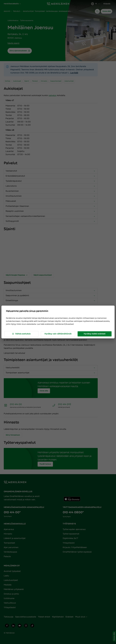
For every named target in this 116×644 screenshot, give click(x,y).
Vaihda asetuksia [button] (21, 334)
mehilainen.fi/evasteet (64, 324)
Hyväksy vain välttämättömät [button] (58, 334)
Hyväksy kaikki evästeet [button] (95, 334)
